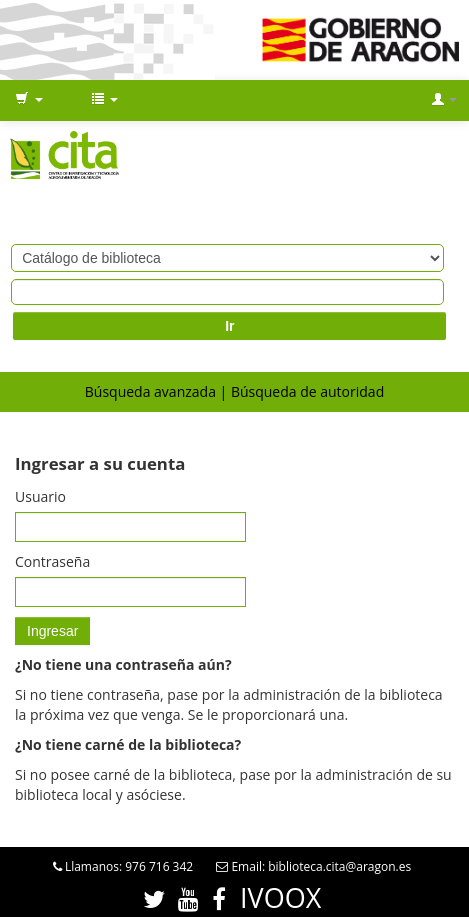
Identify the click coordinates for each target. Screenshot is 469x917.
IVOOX (280, 897)
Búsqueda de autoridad (307, 391)
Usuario (40, 496)
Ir (229, 326)
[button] (29, 100)
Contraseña (52, 561)
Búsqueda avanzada (150, 391)
